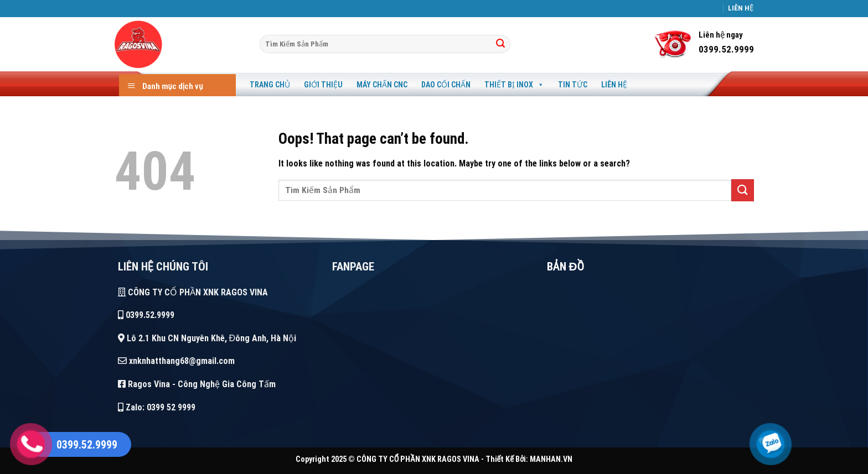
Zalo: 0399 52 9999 (157, 407)
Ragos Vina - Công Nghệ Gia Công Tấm (197, 384)
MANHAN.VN (551, 459)
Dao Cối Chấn (446, 85)
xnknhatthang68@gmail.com (176, 361)
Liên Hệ (614, 85)
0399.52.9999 (146, 315)
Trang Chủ (270, 85)
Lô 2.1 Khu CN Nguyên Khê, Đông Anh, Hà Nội (207, 338)
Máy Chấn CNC (382, 85)
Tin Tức (573, 85)
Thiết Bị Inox (514, 85)
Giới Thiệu (323, 85)
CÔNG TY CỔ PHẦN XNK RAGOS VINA (193, 292)
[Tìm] (500, 44)
